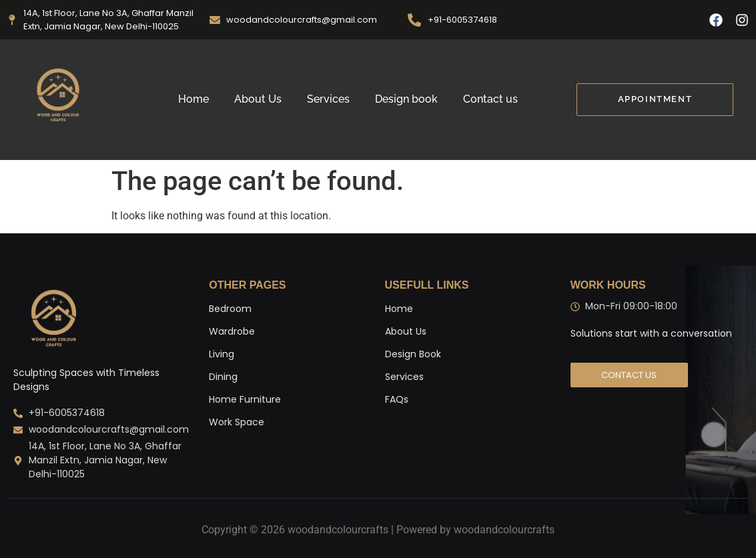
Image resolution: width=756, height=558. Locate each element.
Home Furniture (245, 399)
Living (222, 354)
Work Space (237, 422)
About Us (258, 99)
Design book (406, 99)
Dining (223, 377)
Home (194, 99)
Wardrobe (232, 331)
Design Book (413, 354)
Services (328, 99)
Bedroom (230, 309)
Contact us (490, 99)
